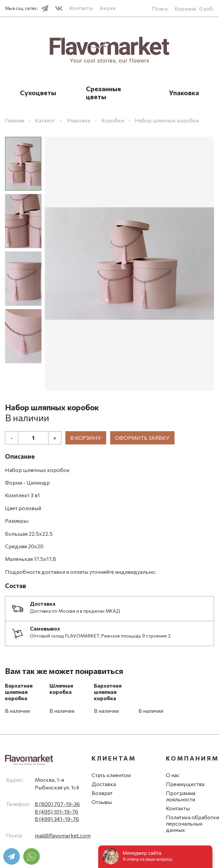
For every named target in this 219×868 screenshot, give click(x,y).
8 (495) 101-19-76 (57, 811)
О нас (173, 775)
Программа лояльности (181, 796)
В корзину (86, 438)
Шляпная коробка (61, 689)
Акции (108, 8)
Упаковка (184, 93)
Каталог (45, 120)
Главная (15, 120)
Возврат (102, 793)
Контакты (81, 8)
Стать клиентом (111, 775)
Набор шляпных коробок (167, 120)
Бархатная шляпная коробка (19, 692)
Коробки (112, 120)
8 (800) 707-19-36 (57, 804)
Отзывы (102, 802)
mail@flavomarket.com (63, 835)
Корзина (194, 8)
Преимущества (185, 784)
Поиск (160, 8)
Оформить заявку (142, 438)
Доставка (104, 784)
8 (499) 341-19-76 (57, 819)
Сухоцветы (38, 93)
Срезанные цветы (104, 93)
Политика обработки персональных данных (192, 823)
